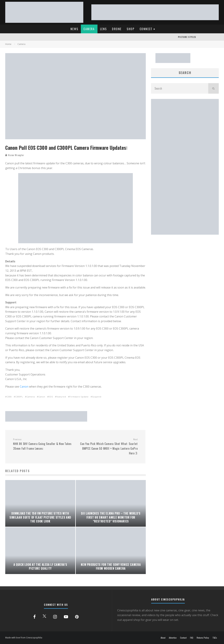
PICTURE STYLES (187, 37)
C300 (9, 397)
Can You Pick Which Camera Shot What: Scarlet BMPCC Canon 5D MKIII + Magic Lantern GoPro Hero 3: (108, 447)
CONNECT (146, 29)
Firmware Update (79, 397)
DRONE (117, 29)
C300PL (19, 397)
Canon (24, 387)
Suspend (97, 397)
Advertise (173, 638)
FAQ (192, 638)
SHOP (131, 29)
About (163, 638)
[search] (213, 88)
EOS (51, 397)
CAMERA (89, 29)
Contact (183, 638)
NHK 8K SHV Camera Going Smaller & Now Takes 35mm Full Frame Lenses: (43, 444)
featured (61, 397)
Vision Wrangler (15, 155)
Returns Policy (203, 638)
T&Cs (215, 638)
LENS (104, 29)
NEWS (74, 29)
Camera (31, 397)
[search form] (180, 88)
